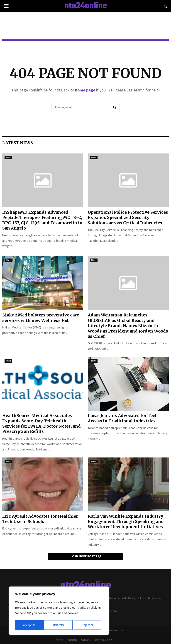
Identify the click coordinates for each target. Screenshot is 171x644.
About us (72, 640)
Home (59, 640)
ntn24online (86, 6)
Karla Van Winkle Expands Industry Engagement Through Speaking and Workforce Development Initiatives (126, 522)
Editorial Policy (103, 640)
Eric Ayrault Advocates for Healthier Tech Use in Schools (40, 519)
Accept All (89, 625)
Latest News (18, 143)
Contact (86, 640)
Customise (30, 625)
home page (85, 90)
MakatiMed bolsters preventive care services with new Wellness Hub (41, 318)
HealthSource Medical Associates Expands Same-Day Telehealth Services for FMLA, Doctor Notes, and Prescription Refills (42, 423)
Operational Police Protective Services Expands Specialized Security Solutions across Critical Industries (128, 218)
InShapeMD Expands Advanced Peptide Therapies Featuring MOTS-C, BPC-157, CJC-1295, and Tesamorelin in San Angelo (42, 220)
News (8, 157)
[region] (59, 611)
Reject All (59, 625)
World (9, 260)
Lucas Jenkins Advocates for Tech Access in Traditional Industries (123, 418)
